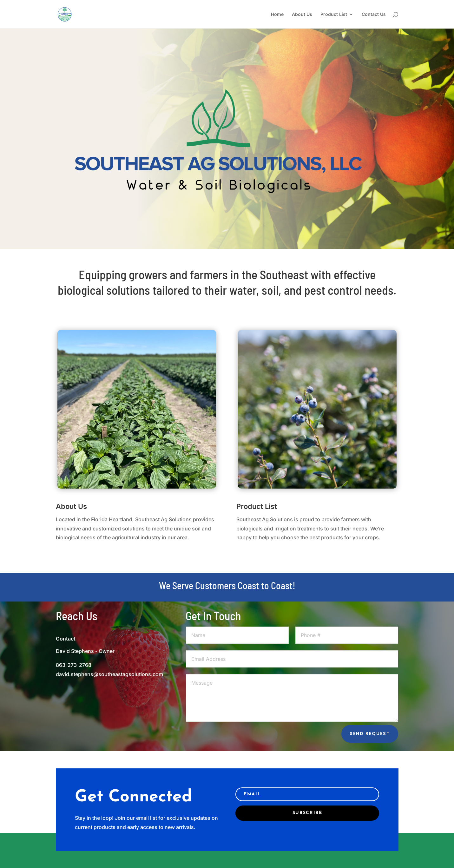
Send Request (370, 733)
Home (277, 14)
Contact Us (374, 14)
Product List (334, 14)
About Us (302, 14)
